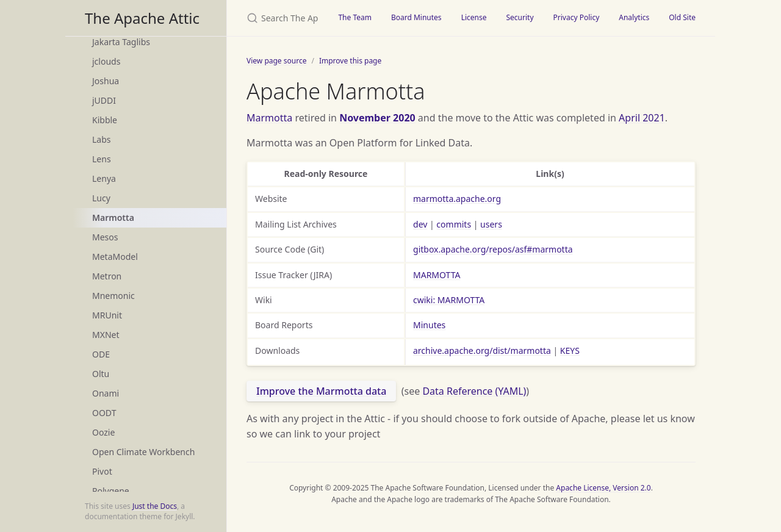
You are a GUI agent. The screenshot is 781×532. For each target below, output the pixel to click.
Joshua (106, 81)
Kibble (105, 120)
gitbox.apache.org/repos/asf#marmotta (493, 249)
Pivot (102, 471)
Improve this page (350, 61)
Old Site (682, 17)
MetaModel (115, 257)
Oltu (101, 374)
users (491, 224)
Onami (106, 393)
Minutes (429, 325)
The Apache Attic (142, 18)
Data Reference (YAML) (474, 391)
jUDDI (104, 100)
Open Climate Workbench (143, 452)
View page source (276, 61)
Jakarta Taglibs (121, 42)
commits (454, 224)
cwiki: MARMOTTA (449, 300)
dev (420, 224)
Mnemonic (113, 296)
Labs (102, 139)
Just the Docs (155, 506)
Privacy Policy (577, 17)
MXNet (106, 335)
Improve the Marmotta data (321, 391)
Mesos (105, 237)
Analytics (634, 17)
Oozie (103, 432)
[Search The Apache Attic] (278, 18)
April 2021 (642, 118)
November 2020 (377, 118)
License (474, 17)
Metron (107, 276)
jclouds (106, 61)
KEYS (570, 350)
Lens (102, 159)
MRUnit (107, 315)
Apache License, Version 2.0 (603, 488)
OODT (104, 413)
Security (520, 17)
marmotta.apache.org (457, 199)
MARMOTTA (437, 275)
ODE (101, 354)
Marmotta (113, 217)
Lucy (101, 198)
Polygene (111, 491)
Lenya (104, 178)
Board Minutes (416, 17)
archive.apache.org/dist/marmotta (482, 350)
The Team (355, 17)
